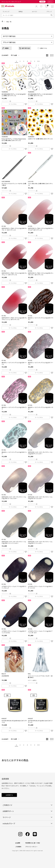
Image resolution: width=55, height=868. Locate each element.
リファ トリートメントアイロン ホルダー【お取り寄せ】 (40, 677)
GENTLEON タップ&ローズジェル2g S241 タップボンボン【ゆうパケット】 (41, 274)
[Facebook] (28, 834)
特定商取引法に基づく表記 (33, 843)
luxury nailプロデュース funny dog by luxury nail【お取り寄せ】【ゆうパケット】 (14, 140)
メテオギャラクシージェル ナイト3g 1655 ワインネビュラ (14, 587)
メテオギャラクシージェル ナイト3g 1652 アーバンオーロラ (40, 632)
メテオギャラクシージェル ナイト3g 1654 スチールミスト (40, 587)
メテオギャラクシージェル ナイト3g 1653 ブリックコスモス (14, 632)
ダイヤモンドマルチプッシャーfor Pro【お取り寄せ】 (14, 184)
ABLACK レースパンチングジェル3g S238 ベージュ (14, 363)
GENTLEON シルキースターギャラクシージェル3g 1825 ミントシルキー (40, 542)
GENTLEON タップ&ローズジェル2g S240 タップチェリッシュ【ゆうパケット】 (14, 319)
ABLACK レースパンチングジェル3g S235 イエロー (41, 408)
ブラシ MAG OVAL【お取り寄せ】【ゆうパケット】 (40, 184)
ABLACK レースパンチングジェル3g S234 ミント (14, 453)
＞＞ (38, 61)
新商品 (21, 12)
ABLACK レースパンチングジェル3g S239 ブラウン (41, 319)
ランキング (6, 12)
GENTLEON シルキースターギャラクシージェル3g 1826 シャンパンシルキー (14, 542)
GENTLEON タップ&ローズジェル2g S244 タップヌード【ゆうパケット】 (14, 229)
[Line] (35, 834)
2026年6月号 (5, 676)
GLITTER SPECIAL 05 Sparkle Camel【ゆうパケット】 (40, 721)
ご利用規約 (18, 847)
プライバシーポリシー (31, 847)
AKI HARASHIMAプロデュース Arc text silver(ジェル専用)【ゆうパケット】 (40, 95)
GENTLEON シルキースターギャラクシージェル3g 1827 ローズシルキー (40, 498)
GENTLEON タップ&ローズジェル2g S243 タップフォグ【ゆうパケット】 (41, 229)
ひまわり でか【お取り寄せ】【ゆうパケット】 (41, 139)
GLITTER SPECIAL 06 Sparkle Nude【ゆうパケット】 (14, 721)
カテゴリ (35, 12)
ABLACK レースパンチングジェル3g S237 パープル (41, 363)
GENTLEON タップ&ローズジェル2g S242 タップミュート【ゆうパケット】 (14, 274)
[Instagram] (20, 834)
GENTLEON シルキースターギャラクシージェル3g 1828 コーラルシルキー (14, 498)
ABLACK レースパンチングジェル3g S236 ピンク (14, 408)
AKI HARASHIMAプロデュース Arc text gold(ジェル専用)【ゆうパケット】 (14, 95)
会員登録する (9, 795)
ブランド (49, 12)
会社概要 (18, 843)
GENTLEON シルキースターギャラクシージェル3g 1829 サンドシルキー (40, 453)
